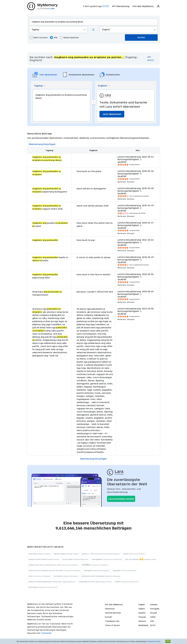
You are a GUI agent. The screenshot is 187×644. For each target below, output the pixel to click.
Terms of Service (112, 625)
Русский (153, 613)
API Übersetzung (121, 6)
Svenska (154, 604)
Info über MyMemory (143, 6)
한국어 (153, 625)
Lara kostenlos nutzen (121, 499)
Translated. (46, 633)
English (142, 604)
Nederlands (143, 625)
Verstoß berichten (113, 613)
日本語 (153, 617)
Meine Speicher (69, 38)
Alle (54, 38)
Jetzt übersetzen (112, 114)
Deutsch (142, 621)
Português (155, 609)
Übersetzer (110, 609)
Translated (112, 621)
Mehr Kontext (39, 38)
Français (142, 617)
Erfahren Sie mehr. (154, 641)
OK (168, 641)
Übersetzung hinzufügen (42, 144)
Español (142, 613)
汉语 (152, 621)
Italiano (142, 609)
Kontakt (109, 617)
